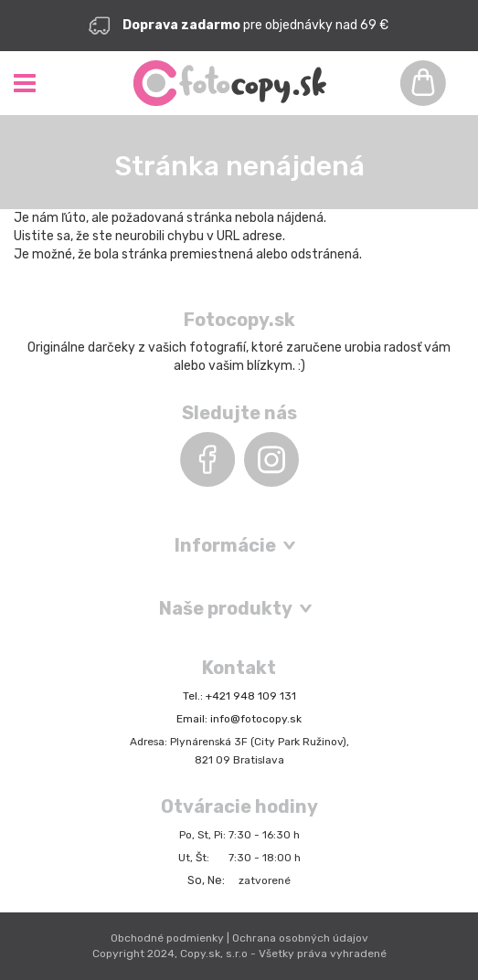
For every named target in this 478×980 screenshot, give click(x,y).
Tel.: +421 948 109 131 (239, 696)
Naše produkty (226, 608)
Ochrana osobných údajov (300, 938)
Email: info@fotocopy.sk (239, 719)
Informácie (225, 545)
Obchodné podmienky (167, 938)
